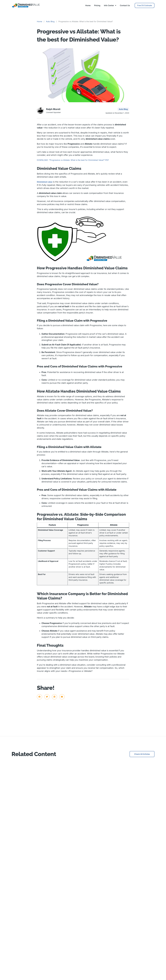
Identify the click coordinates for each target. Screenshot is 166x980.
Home (88, 5)
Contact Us (125, 5)
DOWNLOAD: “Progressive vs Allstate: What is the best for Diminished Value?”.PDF (73, 160)
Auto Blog (50, 21)
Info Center (110, 5)
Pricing (97, 5)
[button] (39, 697)
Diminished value (45, 182)
